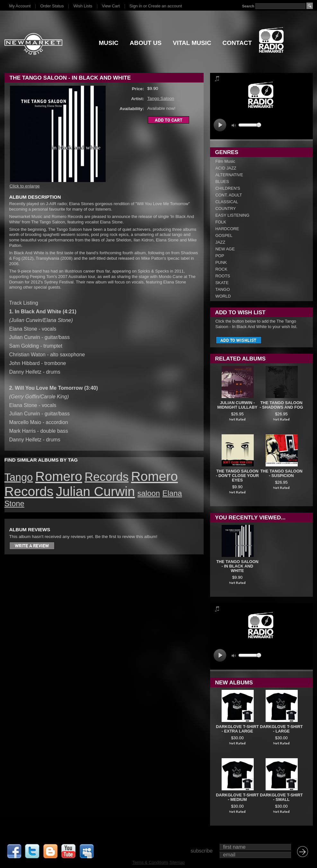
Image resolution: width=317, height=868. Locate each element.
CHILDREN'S (228, 188)
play (220, 125)
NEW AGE (225, 249)
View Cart (111, 6)
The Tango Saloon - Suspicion (281, 473)
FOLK (221, 222)
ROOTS (223, 276)
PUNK (221, 262)
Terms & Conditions (150, 862)
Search (248, 6)
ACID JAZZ (226, 168)
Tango (19, 477)
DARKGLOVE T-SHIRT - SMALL (281, 797)
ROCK (221, 269)
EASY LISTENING (233, 215)
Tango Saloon (161, 98)
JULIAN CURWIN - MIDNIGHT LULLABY (237, 405)
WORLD (223, 296)
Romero (59, 476)
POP (220, 256)
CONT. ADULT (229, 195)
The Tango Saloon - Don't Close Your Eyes (237, 476)
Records (106, 477)
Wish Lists (83, 6)
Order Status (52, 6)
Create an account (165, 6)
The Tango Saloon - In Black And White (237, 566)
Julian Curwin (95, 491)
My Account (20, 6)
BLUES (222, 182)
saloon (149, 493)
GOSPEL (224, 235)
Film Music (225, 161)
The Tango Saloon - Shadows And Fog (281, 405)
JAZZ (220, 242)
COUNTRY (226, 208)
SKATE (222, 283)
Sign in (136, 6)
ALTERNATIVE (229, 175)
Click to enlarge (25, 186)
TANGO (223, 289)
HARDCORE (227, 229)
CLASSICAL (227, 202)
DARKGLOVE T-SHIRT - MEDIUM (237, 797)
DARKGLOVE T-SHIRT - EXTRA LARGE (237, 729)
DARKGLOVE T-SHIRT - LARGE (281, 729)
